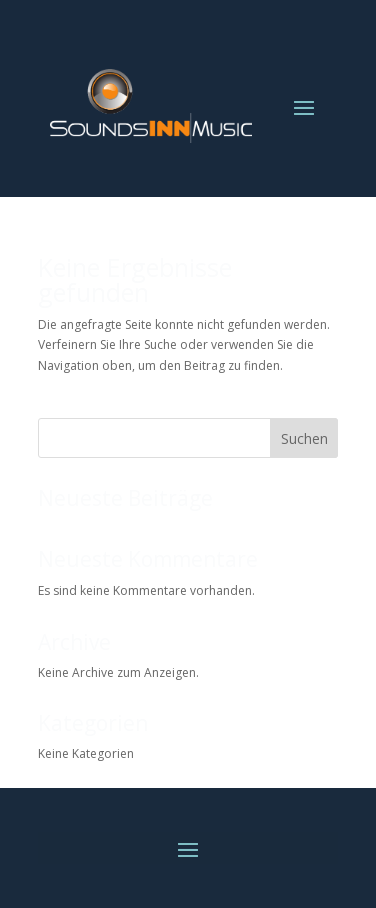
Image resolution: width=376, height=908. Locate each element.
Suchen (304, 438)
